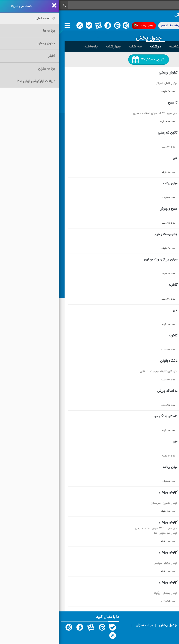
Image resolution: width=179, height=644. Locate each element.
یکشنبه (116, 47)
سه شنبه (76, 47)
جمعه (149, 47)
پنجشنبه (32, 47)
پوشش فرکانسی (148, 26)
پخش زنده (84, 26)
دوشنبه (97, 47)
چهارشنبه (54, 47)
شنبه (133, 47)
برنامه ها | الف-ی (115, 25)
